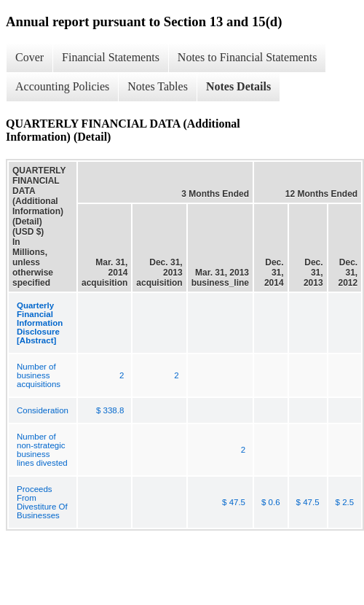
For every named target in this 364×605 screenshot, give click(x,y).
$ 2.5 (345, 502)
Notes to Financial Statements (248, 57)
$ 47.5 (234, 502)
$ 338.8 (110, 410)
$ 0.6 (271, 502)
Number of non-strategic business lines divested (42, 450)
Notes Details (238, 86)
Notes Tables (158, 86)
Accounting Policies (62, 86)
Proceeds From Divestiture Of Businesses (42, 502)
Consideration (43, 410)
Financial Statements (111, 57)
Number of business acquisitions (39, 375)
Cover (29, 57)
